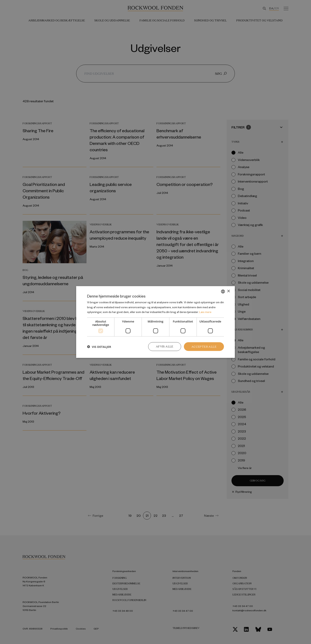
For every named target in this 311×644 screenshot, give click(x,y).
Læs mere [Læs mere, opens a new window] (205, 312)
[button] (99, 347)
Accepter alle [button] (204, 346)
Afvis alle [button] (165, 346)
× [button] (228, 291)
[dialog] (155, 322)
